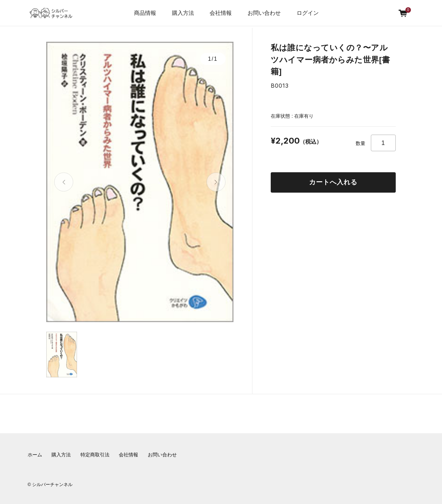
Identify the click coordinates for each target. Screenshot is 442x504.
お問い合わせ (264, 13)
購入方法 (183, 13)
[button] (64, 182)
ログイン (308, 13)
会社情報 (128, 455)
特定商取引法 (95, 455)
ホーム (35, 455)
